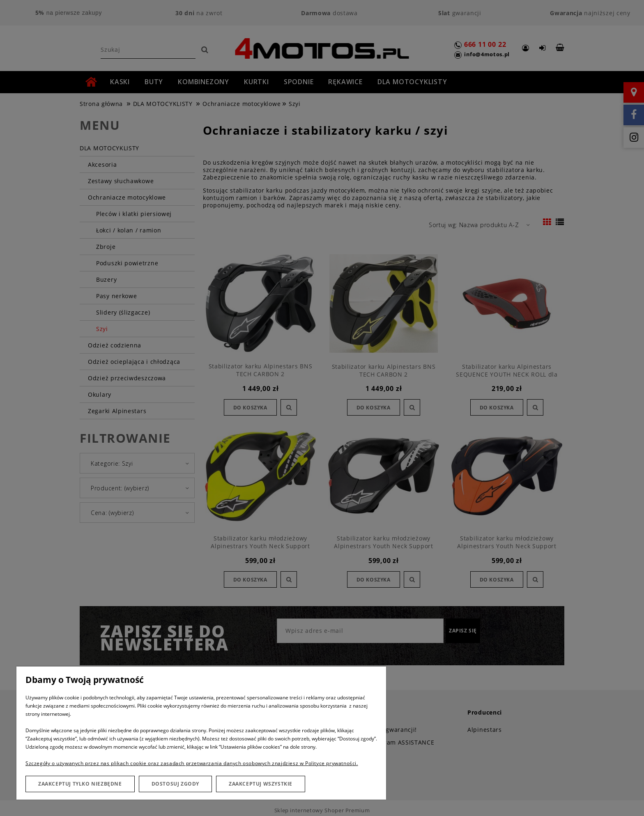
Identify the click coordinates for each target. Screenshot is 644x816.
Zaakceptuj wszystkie (261, 784)
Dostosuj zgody (175, 784)
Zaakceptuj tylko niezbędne (80, 784)
